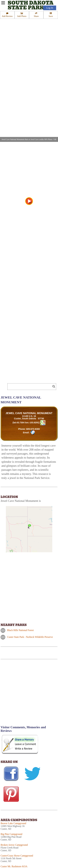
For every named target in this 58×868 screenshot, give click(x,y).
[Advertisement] (29, 694)
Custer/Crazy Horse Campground (17, 856)
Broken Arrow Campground (14, 845)
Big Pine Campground (11, 834)
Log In (50, 8)
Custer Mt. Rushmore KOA (14, 866)
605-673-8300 (33, 429)
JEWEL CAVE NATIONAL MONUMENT (29, 413)
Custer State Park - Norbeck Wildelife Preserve (30, 637)
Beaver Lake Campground (13, 823)
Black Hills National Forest (20, 630)
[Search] (31, 387)
